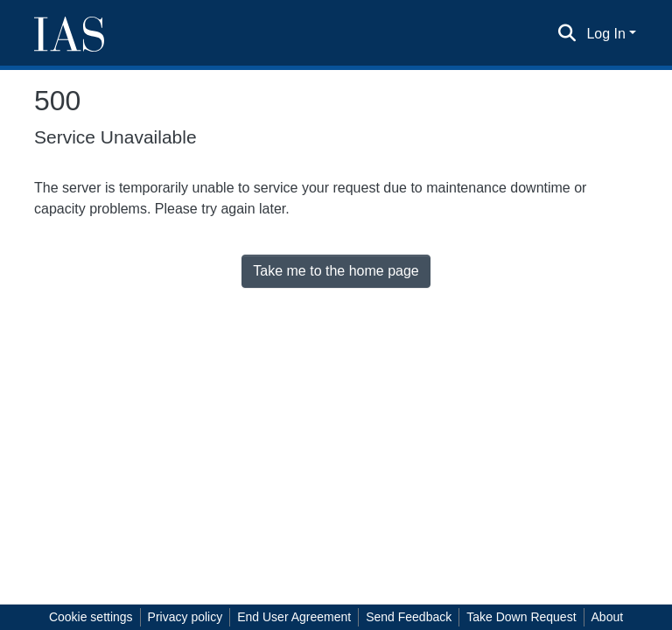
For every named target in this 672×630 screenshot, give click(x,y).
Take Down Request (521, 617)
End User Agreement (294, 617)
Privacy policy (185, 617)
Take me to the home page (336, 271)
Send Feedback (409, 617)
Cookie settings (91, 617)
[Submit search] (567, 34)
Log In (605, 34)
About (608, 617)
